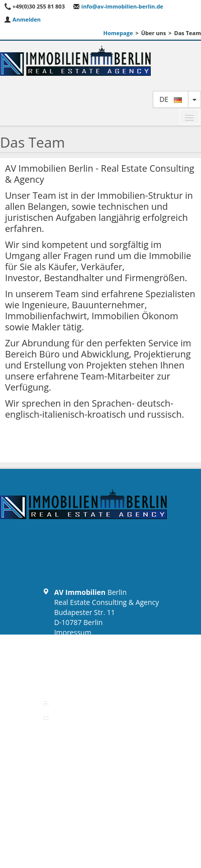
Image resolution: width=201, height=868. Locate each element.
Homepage (118, 33)
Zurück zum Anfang (100, 738)
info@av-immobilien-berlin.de (118, 6)
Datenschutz (75, 642)
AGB (61, 652)
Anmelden (22, 19)
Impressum (73, 632)
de (171, 99)
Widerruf (69, 662)
